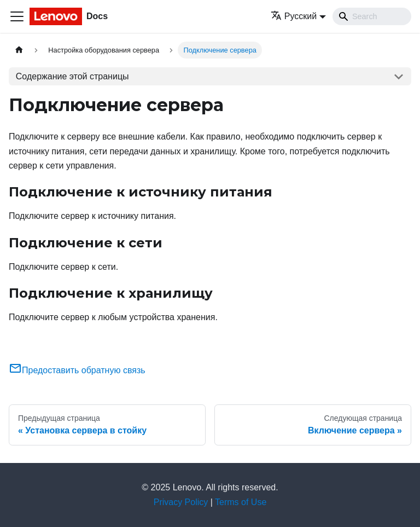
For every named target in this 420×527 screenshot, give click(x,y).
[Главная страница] (19, 50)
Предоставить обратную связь (77, 370)
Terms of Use (241, 502)
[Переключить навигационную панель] (17, 16)
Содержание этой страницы (72, 76)
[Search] (372, 16)
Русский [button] (294, 16)
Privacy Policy (181, 502)
